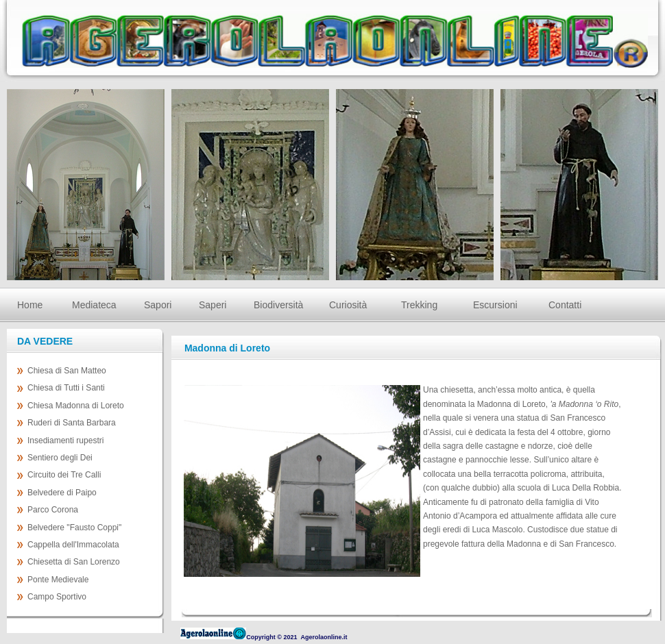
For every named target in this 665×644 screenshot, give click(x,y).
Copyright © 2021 (271, 637)
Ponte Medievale (58, 580)
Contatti (565, 305)
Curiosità (348, 305)
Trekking (419, 305)
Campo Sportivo (57, 597)
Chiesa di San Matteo (67, 371)
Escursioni (495, 305)
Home (30, 305)
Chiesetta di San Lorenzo (74, 562)
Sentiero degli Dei (60, 458)
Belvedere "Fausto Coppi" (74, 528)
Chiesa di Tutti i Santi (66, 388)
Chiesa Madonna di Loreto (76, 406)
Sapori (158, 305)
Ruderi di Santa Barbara (72, 423)
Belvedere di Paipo (62, 493)
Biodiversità (278, 305)
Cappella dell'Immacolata (73, 545)
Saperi (213, 305)
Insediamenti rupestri (65, 441)
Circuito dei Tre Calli (64, 475)
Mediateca (94, 305)
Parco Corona (53, 510)
